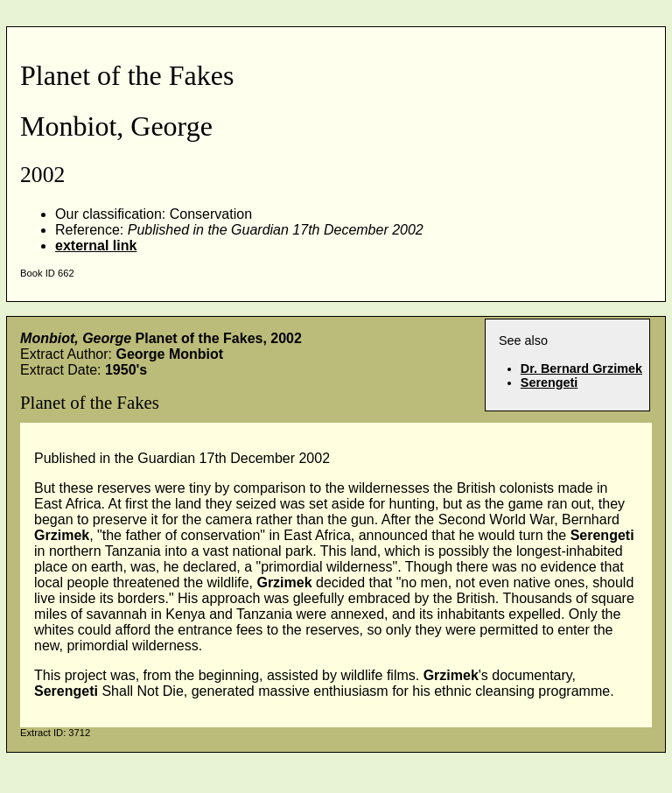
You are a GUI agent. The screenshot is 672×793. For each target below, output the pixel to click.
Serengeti (549, 382)
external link (96, 246)
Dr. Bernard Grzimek (581, 368)
